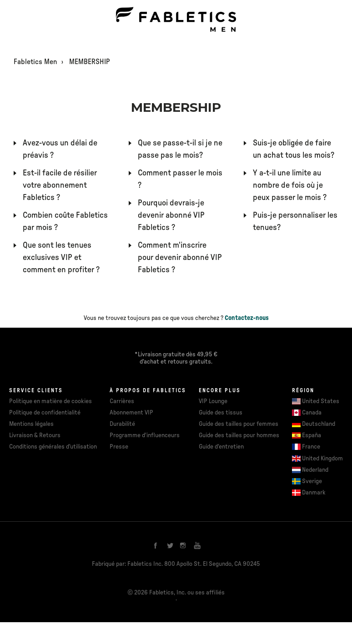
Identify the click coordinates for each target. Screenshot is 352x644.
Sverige (312, 481)
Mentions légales (31, 424)
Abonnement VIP (131, 413)
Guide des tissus (221, 413)
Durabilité (122, 424)
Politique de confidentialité (45, 413)
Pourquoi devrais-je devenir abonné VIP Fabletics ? (171, 215)
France (311, 447)
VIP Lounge (213, 401)
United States (321, 401)
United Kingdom (322, 459)
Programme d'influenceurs (145, 435)
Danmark (314, 493)
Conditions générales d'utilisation (53, 447)
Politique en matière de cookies (50, 401)
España (312, 435)
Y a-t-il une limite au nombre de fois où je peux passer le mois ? (290, 185)
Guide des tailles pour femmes (239, 424)
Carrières (122, 401)
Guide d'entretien (221, 447)
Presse (119, 447)
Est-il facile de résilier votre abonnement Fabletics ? (60, 185)
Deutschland (319, 424)
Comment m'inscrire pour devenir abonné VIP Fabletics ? (180, 258)
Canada (312, 413)
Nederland (315, 470)
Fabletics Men (35, 62)
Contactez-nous (247, 318)
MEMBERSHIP (90, 62)
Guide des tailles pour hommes (239, 435)
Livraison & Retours (35, 435)
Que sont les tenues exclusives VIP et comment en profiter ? (61, 258)
